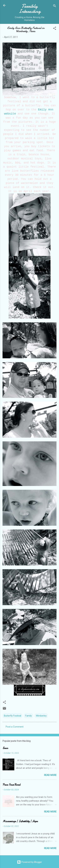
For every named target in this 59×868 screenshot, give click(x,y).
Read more (50, 775)
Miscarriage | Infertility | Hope (20, 821)
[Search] (55, 6)
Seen (5, 748)
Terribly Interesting (30, 9)
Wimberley (41, 716)
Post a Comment (15, 727)
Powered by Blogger (29, 862)
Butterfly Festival (13, 716)
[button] (55, 29)
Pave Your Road (11, 785)
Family (28, 716)
